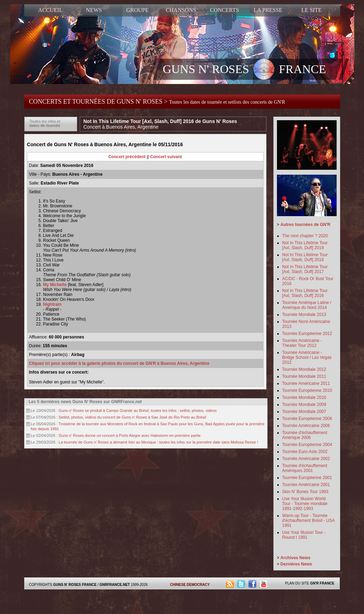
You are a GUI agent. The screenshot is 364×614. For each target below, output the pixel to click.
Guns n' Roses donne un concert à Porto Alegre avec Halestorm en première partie (130, 435)
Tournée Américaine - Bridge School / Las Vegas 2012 (307, 357)
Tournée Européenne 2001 (307, 478)
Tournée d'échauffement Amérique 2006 (305, 435)
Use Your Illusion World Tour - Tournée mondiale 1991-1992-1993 (305, 504)
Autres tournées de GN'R (305, 225)
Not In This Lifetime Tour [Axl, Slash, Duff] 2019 (305, 245)
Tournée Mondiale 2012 (304, 369)
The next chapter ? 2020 (305, 236)
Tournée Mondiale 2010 (304, 398)
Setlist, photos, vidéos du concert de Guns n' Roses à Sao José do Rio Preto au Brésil (132, 417)
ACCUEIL (50, 10)
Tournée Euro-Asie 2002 (305, 452)
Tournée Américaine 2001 (306, 485)
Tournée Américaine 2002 (306, 459)
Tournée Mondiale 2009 (304, 405)
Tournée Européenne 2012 (307, 334)
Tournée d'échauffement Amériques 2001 (305, 468)
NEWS (94, 10)
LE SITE (312, 10)
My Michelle (55, 285)
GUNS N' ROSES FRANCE (244, 70)
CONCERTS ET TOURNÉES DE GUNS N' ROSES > (157, 102)
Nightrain (52, 304)
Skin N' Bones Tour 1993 (305, 492)
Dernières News (296, 564)
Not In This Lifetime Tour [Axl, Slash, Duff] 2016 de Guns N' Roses (160, 124)
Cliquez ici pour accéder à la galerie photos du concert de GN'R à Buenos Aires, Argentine (119, 363)
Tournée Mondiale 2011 (304, 376)
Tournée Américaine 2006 (306, 426)
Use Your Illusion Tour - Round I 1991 (304, 535)
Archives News (295, 558)
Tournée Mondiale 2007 (304, 412)
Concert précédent (127, 157)
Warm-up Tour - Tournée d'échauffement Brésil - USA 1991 (308, 521)
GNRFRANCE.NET (115, 585)
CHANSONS (181, 10)
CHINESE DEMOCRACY (190, 585)
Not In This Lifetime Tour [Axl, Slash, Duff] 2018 (305, 257)
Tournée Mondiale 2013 (304, 315)
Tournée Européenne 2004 (307, 445)
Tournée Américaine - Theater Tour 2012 (302, 343)
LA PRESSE (268, 10)
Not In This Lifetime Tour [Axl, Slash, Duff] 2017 (305, 269)
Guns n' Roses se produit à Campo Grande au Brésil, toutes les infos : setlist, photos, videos (138, 411)
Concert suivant (166, 157)
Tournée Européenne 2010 (307, 390)
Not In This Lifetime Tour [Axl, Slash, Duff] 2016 (305, 293)
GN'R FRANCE (322, 583)
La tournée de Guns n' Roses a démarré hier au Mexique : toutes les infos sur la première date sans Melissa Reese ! (158, 442)
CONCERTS (224, 10)
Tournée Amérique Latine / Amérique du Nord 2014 (307, 305)
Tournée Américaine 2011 (306, 383)
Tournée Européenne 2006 (307, 419)
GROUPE (137, 10)
